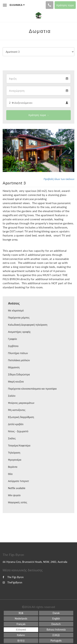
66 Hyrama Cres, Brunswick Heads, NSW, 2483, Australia (35, 562)
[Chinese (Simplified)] (21, 613)
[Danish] (56, 613)
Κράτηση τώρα (37, 115)
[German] (56, 624)
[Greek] (21, 630)
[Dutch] (21, 619)
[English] (56, 619)
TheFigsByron (12, 582)
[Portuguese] (56, 641)
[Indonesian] (56, 630)
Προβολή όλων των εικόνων (59, 179)
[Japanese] (56, 635)
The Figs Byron (13, 577)
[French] (21, 624)
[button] (8, 150)
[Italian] (21, 635)
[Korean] (21, 641)
